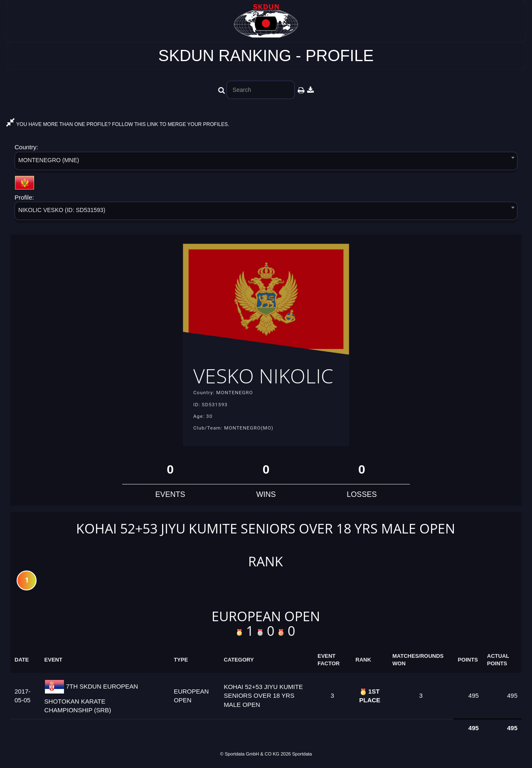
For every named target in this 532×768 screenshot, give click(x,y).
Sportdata (302, 754)
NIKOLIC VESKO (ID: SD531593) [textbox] (62, 210)
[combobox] (266, 162)
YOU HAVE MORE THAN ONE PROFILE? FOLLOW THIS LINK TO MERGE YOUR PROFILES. (118, 124)
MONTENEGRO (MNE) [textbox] (49, 160)
